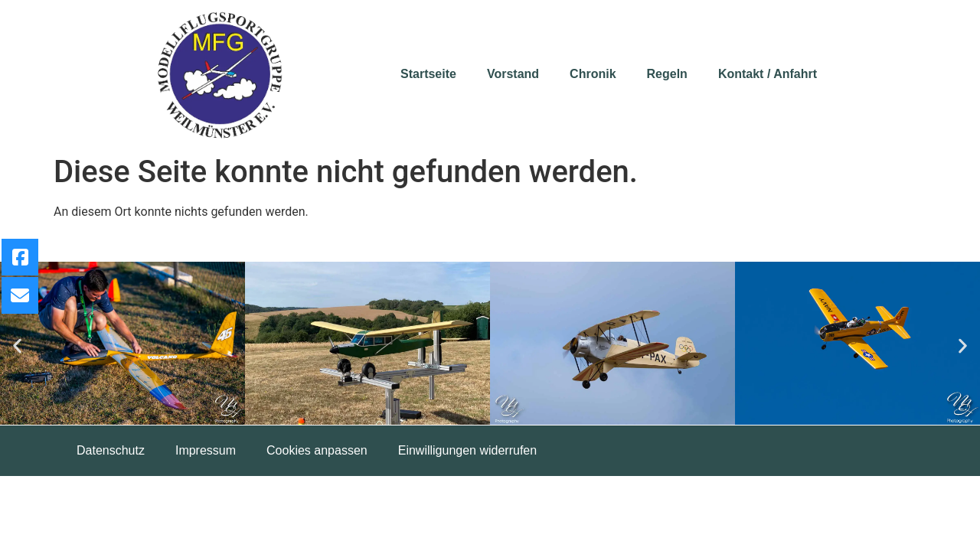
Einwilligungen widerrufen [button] (467, 450)
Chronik (593, 74)
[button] (17, 346)
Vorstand (513, 74)
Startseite (428, 74)
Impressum (206, 450)
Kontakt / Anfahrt (768, 74)
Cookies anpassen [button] (317, 450)
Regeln (667, 74)
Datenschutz (111, 450)
